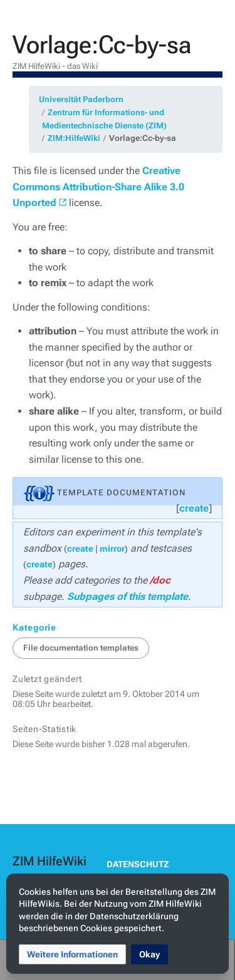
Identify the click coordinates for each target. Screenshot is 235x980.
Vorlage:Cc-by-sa (143, 138)
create (194, 508)
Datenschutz (138, 864)
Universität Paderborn (81, 99)
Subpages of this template (128, 596)
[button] (72, 954)
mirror (112, 549)
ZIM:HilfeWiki (74, 138)
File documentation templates (81, 648)
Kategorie (34, 627)
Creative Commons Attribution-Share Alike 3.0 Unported (98, 187)
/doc (160, 580)
